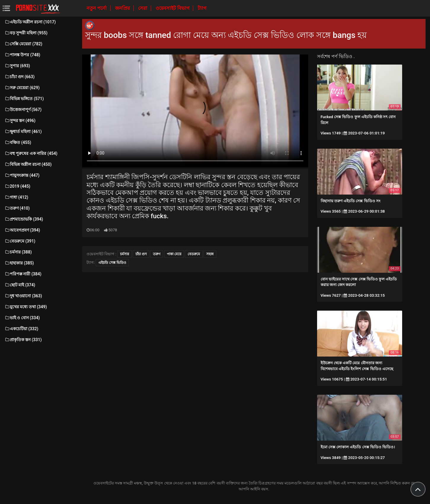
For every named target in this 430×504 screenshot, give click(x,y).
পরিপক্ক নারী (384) (23, 274)
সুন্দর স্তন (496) (20, 121)
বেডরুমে (194, 254)
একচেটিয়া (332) (21, 329)
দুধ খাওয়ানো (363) (23, 296)
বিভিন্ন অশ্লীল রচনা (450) (28, 164)
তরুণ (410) (17, 208)
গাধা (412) (16, 197)
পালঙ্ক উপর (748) (22, 55)
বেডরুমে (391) (20, 241)
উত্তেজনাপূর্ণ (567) (23, 110)
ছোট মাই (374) (20, 285)
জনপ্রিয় (123, 8)
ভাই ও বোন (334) (22, 318)
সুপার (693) (17, 66)
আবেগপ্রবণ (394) (22, 230)
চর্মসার (125, 254)
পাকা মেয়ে (174, 254)
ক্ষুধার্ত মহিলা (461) (23, 131)
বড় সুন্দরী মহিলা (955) (26, 33)
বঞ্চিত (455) (18, 142)
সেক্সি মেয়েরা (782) (23, 44)
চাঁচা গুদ (141, 254)
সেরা (143, 8)
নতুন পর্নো (97, 8)
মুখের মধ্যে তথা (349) (26, 307)
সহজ (210, 254)
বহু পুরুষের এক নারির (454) (31, 153)
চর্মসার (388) (18, 252)
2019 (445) (17, 186)
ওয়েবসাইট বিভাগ (173, 8)
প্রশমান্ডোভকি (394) (24, 219)
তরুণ (157, 254)
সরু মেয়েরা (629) (22, 88)
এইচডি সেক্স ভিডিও (112, 263)
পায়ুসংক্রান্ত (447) (22, 175)
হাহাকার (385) (19, 263)
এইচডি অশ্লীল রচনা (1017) (30, 22)
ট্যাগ (202, 8)
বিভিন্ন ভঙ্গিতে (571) (24, 99)
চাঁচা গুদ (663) (20, 77)
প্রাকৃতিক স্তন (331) (23, 340)
